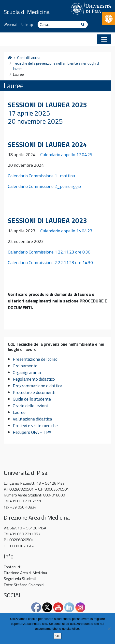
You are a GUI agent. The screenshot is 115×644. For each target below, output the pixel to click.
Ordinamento (25, 366)
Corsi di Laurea (29, 58)
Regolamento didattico (34, 379)
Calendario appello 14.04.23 (66, 231)
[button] (109, 19)
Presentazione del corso (35, 359)
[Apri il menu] (104, 39)
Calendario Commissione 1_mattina (42, 176)
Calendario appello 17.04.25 (66, 155)
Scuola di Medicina (27, 12)
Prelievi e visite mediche (35, 426)
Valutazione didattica (32, 419)
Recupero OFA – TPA (32, 432)
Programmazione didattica (37, 386)
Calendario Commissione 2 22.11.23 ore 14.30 (50, 262)
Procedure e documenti (34, 392)
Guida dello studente (32, 399)
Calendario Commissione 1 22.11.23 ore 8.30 (49, 252)
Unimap (27, 25)
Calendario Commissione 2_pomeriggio (44, 186)
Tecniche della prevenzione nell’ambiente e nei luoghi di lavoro (56, 66)
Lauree (19, 412)
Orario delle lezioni (30, 406)
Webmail (10, 25)
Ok (58, 636)
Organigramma (27, 372)
